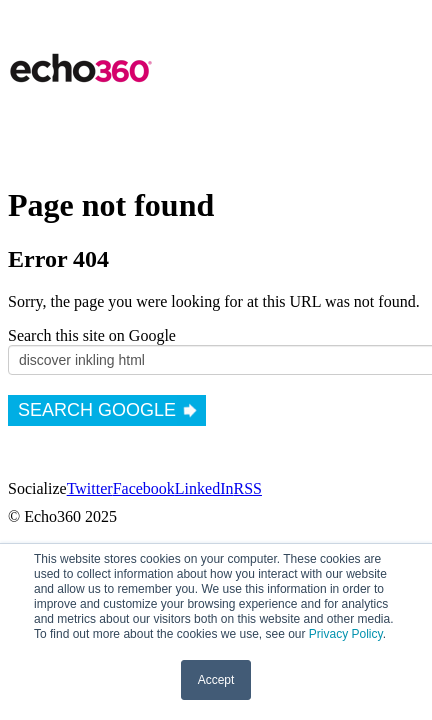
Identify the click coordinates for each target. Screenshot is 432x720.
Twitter (90, 488)
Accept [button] (216, 680)
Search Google (97, 410)
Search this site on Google (92, 335)
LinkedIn (204, 488)
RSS (247, 488)
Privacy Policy (346, 634)
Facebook (144, 488)
